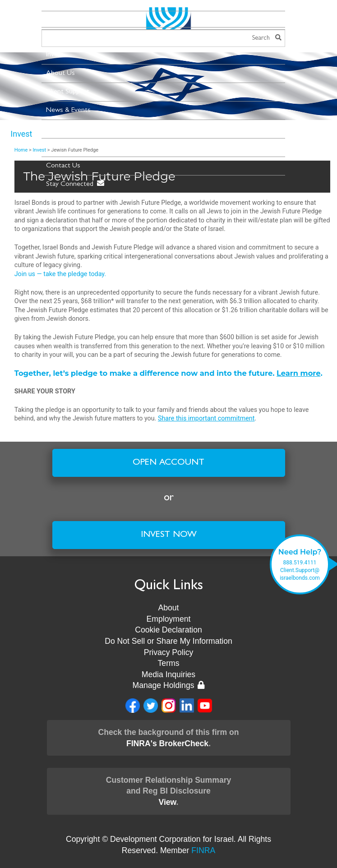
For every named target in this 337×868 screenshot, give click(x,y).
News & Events (68, 111)
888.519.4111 (300, 563)
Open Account (168, 463)
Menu (58, 20)
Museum (59, 148)
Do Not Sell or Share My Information (168, 641)
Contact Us (63, 166)
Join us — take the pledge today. (60, 274)
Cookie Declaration (168, 630)
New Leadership (70, 129)
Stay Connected (75, 184)
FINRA (203, 850)
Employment (169, 619)
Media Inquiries (168, 674)
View (167, 802)
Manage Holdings (169, 685)
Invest (55, 55)
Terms (169, 663)
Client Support (68, 92)
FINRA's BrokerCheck (167, 743)
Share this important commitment (206, 418)
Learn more (298, 373)
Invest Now (169, 535)
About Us (60, 74)
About (169, 608)
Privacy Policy (169, 652)
